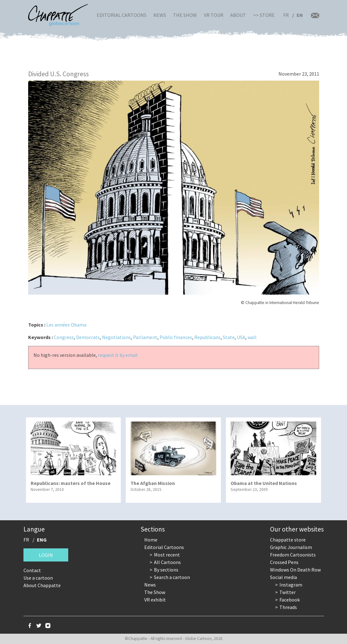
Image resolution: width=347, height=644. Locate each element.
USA (241, 337)
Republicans (207, 337)
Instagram (291, 585)
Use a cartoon (38, 578)
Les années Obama (66, 325)
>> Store (264, 15)
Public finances (176, 337)
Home (151, 540)
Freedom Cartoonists (293, 555)
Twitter (288, 592)
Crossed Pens (284, 562)
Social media (283, 577)
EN (300, 15)
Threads (288, 607)
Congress (64, 337)
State (229, 337)
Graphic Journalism (291, 547)
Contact (32, 570)
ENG (42, 540)
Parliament (145, 337)
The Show (185, 15)
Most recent (167, 555)
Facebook (290, 600)
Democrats (88, 337)
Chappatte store (288, 540)
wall (252, 337)
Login (46, 555)
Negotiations (116, 337)
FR (286, 15)
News (160, 15)
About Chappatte (42, 585)
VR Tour (214, 15)
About (238, 15)
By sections (166, 570)
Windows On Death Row (295, 570)
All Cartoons (167, 562)
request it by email (118, 355)
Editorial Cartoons (122, 15)
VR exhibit (155, 600)
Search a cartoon (172, 577)
